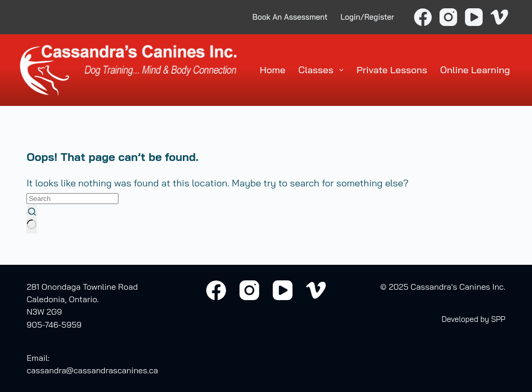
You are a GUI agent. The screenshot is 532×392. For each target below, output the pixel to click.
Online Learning (475, 70)
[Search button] (32, 219)
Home (272, 70)
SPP (498, 319)
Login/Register (368, 17)
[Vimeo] (499, 17)
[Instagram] (448, 17)
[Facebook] (423, 17)
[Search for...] (72, 199)
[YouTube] (474, 17)
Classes (323, 70)
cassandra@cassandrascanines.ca (92, 370)
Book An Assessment (290, 17)
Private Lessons (392, 70)
